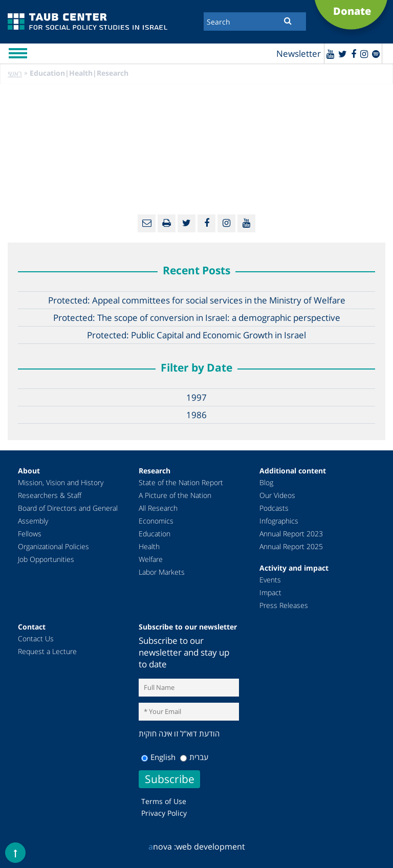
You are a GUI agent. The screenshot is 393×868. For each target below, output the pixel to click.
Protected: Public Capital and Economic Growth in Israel (196, 335)
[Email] (147, 223)
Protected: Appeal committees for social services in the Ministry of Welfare (197, 300)
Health (149, 546)
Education (155, 534)
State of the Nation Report (181, 482)
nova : (162, 847)
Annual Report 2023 (291, 534)
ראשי (15, 73)
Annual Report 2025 (291, 546)
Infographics (279, 521)
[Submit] (288, 20)
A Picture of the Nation (175, 495)
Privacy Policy (164, 813)
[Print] (167, 223)
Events (270, 580)
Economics (156, 521)
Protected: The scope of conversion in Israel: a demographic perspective (197, 318)
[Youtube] (330, 54)
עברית (194, 757)
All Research (158, 508)
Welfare (151, 559)
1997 (196, 397)
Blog (266, 482)
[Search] (255, 21)
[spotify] (376, 54)
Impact (270, 592)
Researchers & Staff (50, 495)
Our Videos (277, 495)
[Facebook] (354, 54)
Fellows (30, 534)
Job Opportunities (46, 559)
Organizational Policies (53, 546)
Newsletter (299, 53)
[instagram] (364, 54)
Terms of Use (164, 801)
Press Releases (284, 605)
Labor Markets (162, 572)
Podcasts (274, 508)
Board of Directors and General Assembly (68, 514)
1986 (196, 415)
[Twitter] (343, 54)
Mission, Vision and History (61, 482)
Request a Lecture (47, 651)
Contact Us (36, 638)
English (158, 757)
